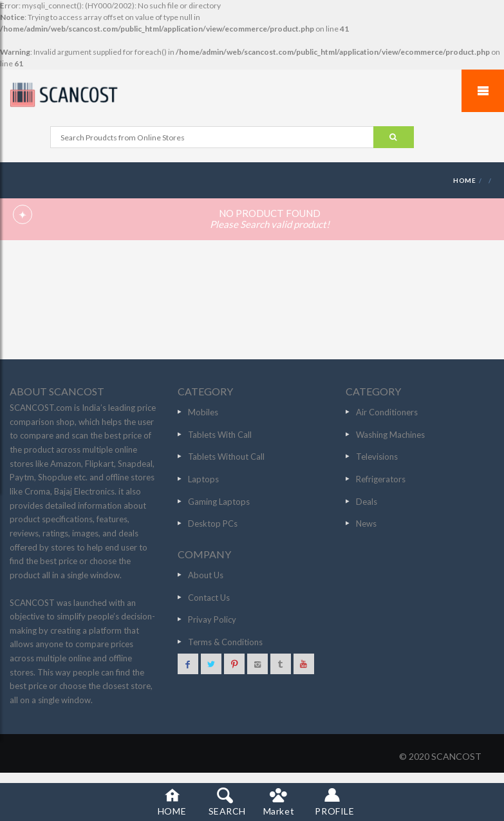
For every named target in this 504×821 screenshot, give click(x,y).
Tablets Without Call (226, 457)
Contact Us (209, 598)
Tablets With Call (220, 435)
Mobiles (203, 412)
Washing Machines (390, 435)
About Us (206, 575)
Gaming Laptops (219, 502)
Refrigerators (381, 479)
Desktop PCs (213, 524)
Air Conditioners (387, 412)
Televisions (377, 457)
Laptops (203, 479)
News (366, 524)
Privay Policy (212, 619)
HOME (464, 180)
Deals (367, 502)
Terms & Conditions (225, 642)
